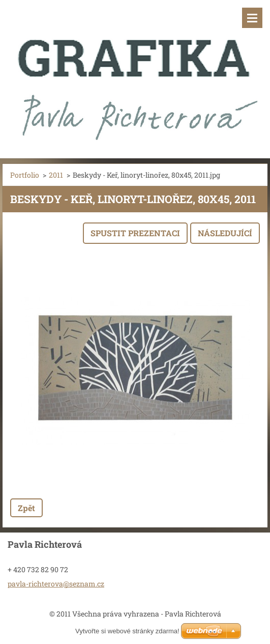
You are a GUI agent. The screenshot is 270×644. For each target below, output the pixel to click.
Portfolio (25, 175)
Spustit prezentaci (135, 233)
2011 (56, 175)
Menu (252, 18)
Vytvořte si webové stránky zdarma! (127, 631)
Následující (225, 233)
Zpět (26, 508)
